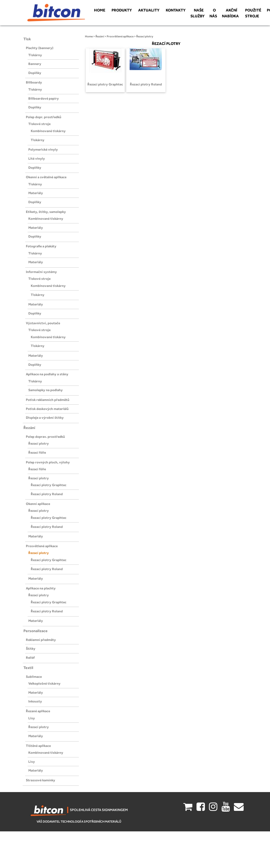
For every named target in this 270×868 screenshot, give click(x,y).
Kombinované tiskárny (48, 131)
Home (89, 36)
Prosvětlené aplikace (42, 546)
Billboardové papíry (44, 98)
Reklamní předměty (41, 640)
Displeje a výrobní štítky (45, 418)
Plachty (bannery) (40, 48)
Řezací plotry (39, 443)
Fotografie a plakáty (41, 246)
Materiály (36, 193)
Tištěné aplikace (38, 746)
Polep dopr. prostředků (44, 117)
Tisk (27, 39)
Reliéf (30, 658)
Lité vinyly (37, 158)
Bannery (35, 64)
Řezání (29, 428)
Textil (28, 668)
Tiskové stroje (39, 124)
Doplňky (35, 73)
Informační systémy (41, 272)
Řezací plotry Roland (47, 494)
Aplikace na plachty (41, 588)
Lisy (32, 718)
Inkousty (35, 701)
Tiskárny (35, 55)
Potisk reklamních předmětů (48, 400)
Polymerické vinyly (43, 149)
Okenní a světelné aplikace (46, 177)
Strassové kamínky (41, 780)
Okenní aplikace (38, 504)
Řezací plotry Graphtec (49, 485)
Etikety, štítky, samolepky (46, 212)
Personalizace (36, 631)
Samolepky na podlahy (46, 390)
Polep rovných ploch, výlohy (48, 462)
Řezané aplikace (38, 711)
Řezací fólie (37, 452)
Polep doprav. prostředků (45, 437)
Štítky (31, 648)
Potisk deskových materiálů (47, 409)
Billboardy (34, 82)
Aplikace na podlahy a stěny (47, 374)
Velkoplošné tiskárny (44, 683)
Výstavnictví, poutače (43, 323)
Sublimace (34, 677)
